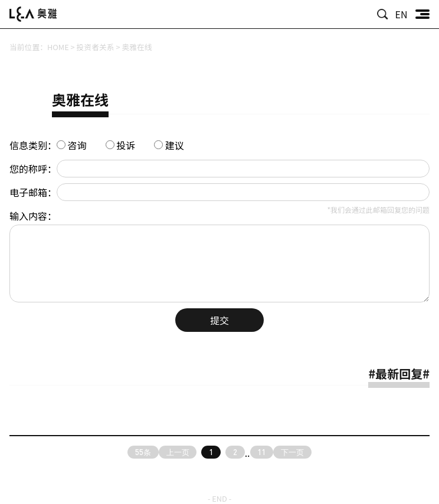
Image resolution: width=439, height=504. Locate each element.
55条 (143, 452)
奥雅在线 (137, 47)
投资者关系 (96, 47)
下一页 (292, 452)
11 (261, 452)
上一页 (178, 452)
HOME (58, 47)
